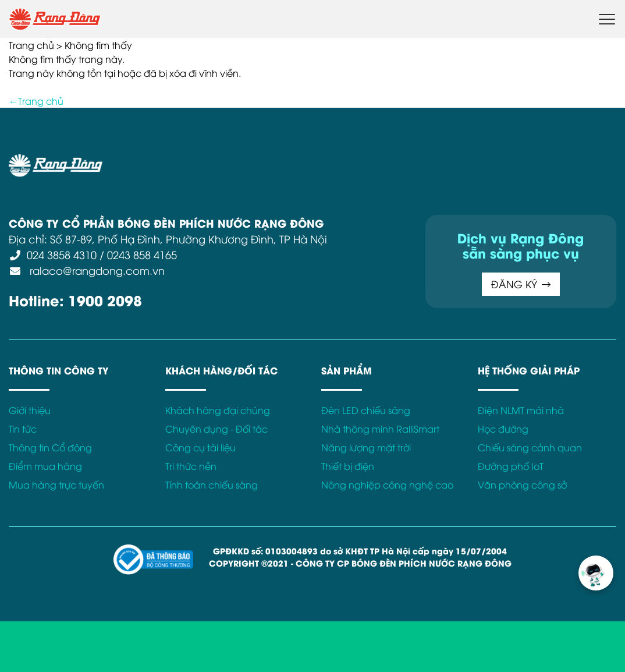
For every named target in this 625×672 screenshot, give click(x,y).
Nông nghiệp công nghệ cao (387, 484)
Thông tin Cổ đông (50, 447)
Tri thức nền (191, 466)
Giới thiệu (30, 410)
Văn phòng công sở (522, 484)
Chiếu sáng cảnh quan (530, 447)
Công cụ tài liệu (200, 447)
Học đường (503, 429)
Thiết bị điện (348, 466)
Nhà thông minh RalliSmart (380, 429)
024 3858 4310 (62, 254)
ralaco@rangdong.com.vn (96, 270)
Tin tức (23, 429)
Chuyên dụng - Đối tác (216, 429)
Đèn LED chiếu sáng (366, 410)
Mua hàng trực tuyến (56, 484)
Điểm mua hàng (45, 466)
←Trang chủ (36, 101)
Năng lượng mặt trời (366, 447)
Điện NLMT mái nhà (521, 410)
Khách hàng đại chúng (218, 410)
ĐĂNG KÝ (521, 284)
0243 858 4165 (142, 254)
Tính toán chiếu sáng (212, 484)
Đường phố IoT (511, 466)
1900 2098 (105, 300)
